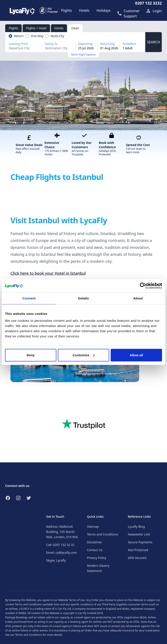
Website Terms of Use (72, 600)
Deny (31, 355)
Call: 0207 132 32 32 (60, 545)
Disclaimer (94, 542)
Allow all (136, 355)
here (57, 604)
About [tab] (138, 298)
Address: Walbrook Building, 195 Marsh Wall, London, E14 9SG (62, 532)
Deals (75, 28)
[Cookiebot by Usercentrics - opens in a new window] (143, 286)
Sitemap (93, 527)
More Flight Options (83, 55)
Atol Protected (138, 550)
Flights (13, 28)
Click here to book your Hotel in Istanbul (48, 273)
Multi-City (57, 36)
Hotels (59, 28)
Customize (84, 355)
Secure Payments (140, 542)
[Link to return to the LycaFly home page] (22, 10)
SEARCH (154, 42)
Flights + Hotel (36, 28)
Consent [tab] (29, 298)
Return (19, 36)
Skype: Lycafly (56, 560)
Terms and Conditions (103, 534)
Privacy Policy (97, 558)
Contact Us (95, 550)
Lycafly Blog (136, 527)
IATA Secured (137, 558)
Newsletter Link (139, 534)
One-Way (37, 36)
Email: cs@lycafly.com (62, 553)
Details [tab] (83, 298)
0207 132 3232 (148, 3)
